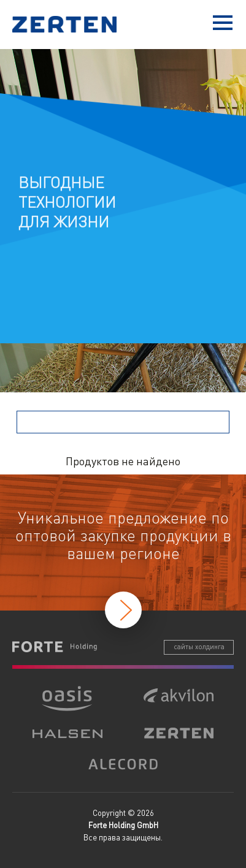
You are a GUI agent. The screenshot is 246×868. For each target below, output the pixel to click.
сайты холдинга (199, 647)
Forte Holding (55, 647)
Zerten (67, 24)
